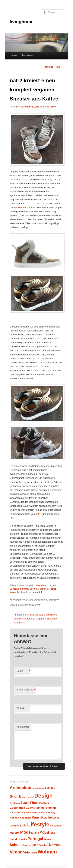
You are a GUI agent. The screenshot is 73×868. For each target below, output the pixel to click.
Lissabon (56, 826)
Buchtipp (26, 796)
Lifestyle (39, 585)
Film (33, 803)
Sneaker (34, 589)
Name (23, 671)
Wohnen (47, 852)
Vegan (43, 589)
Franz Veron (50, 107)
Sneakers (23, 207)
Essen (25, 803)
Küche (46, 817)
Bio (53, 788)
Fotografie (44, 803)
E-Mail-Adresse (26, 690)
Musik (35, 833)
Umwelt (55, 845)
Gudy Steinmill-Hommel (42, 808)
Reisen (47, 839)
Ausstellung (38, 788)
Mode (25, 832)
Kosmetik (25, 818)
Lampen (15, 826)
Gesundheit (17, 808)
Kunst (36, 817)
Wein (35, 853)
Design (43, 796)
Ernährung (15, 803)
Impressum (28, 55)
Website (21, 708)
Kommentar (23, 727)
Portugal (35, 839)
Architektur (21, 788)
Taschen (44, 845)
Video (27, 852)
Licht (23, 826)
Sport (35, 845)
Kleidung (50, 812)
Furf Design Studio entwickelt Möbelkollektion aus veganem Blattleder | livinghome (36, 619)
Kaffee (26, 812)
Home (14, 55)
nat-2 (38, 514)
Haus (13, 812)
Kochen (14, 818)
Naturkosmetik (18, 839)
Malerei (15, 833)
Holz (19, 812)
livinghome (22, 22)
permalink (37, 592)
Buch (14, 796)
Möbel (44, 832)
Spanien (27, 845)
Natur (52, 833)
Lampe (56, 818)
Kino (33, 812)
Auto (48, 788)
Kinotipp (41, 812)
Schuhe (24, 589)
